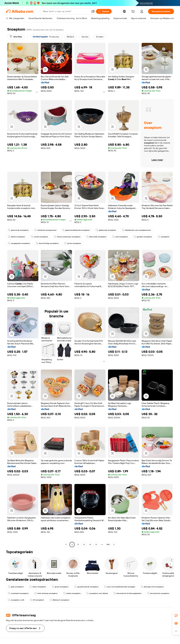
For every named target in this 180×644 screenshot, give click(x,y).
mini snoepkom (120, 237)
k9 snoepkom (37, 600)
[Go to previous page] (66, 545)
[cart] (133, 12)
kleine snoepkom (16, 237)
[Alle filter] (16, 37)
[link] (176, 616)
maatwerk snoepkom (18, 593)
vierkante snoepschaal (45, 230)
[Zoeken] (104, 11)
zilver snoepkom (38, 587)
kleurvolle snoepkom (96, 237)
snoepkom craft (16, 600)
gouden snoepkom (143, 237)
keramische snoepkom (158, 593)
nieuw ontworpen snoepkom (67, 237)
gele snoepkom (16, 587)
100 (108, 545)
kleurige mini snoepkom (152, 587)
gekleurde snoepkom (106, 230)
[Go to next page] (114, 545)
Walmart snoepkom (60, 600)
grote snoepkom (73, 243)
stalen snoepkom (72, 593)
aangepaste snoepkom (19, 243)
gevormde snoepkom (18, 230)
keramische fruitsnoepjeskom (128, 593)
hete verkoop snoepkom (46, 593)
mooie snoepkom (39, 237)
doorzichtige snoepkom (47, 243)
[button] (93, 11)
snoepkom (164, 237)
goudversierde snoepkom (86, 587)
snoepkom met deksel (97, 593)
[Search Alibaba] (66, 11)
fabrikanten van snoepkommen (136, 230)
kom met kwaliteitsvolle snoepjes (120, 587)
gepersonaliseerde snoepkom (76, 230)
